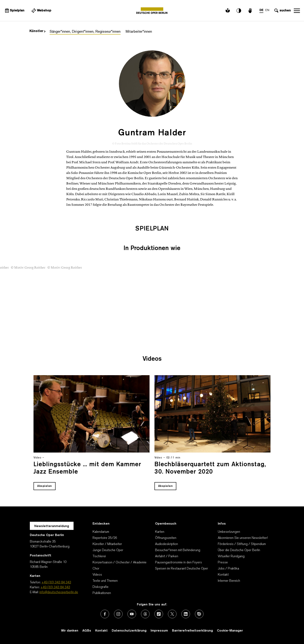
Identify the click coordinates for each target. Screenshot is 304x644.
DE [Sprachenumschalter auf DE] (261, 10)
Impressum (159, 631)
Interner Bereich (229, 581)
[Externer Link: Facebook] (105, 614)
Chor (96, 569)
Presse (223, 563)
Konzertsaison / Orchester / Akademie (120, 563)
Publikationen (102, 593)
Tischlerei (99, 556)
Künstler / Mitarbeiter (107, 544)
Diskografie (101, 587)
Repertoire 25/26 (105, 538)
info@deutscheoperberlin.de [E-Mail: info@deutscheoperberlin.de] (59, 592)
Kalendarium (101, 532)
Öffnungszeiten (166, 538)
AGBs (87, 631)
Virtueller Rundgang (231, 556)
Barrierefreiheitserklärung (192, 631)
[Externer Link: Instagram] (118, 614)
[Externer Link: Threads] (145, 614)
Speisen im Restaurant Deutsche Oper (182, 569)
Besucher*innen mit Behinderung (178, 550)
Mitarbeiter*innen (139, 32)
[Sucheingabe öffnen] (282, 11)
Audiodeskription (167, 544)
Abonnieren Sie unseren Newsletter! (243, 538)
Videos (97, 575)
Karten (160, 532)
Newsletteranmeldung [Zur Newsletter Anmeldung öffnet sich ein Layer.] (52, 526)
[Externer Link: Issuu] (199, 614)
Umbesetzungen (229, 532)
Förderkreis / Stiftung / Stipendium (242, 544)
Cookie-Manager (230, 631)
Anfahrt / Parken (167, 556)
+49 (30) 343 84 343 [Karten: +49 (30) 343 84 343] (55, 587)
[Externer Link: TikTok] (159, 614)
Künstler (37, 31)
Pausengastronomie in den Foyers (178, 563)
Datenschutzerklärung (129, 631)
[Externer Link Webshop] (41, 11)
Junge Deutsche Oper (108, 550)
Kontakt (223, 575)
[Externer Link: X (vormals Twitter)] (172, 614)
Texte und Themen (105, 581)
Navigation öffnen (297, 11)
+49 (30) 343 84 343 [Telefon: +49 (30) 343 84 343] (56, 583)
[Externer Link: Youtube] (132, 614)
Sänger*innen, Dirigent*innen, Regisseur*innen (85, 32)
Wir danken (70, 631)
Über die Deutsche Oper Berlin (239, 550)
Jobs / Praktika (228, 569)
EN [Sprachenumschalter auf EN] (267, 10)
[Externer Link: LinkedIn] (186, 614)
